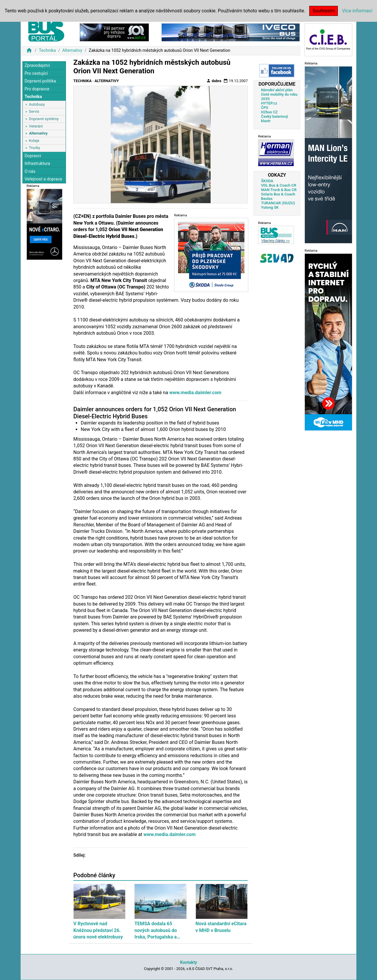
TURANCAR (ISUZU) (278, 203)
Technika (47, 50)
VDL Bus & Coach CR (278, 185)
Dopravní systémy (44, 119)
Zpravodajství (37, 66)
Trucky (34, 148)
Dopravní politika (40, 81)
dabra (214, 81)
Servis (34, 111)
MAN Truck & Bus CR (279, 190)
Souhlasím (324, 11)
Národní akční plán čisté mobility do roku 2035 (279, 94)
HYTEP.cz (269, 103)
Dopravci (33, 156)
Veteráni (36, 126)
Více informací (357, 11)
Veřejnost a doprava (43, 179)
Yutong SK (270, 207)
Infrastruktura (37, 164)
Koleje (34, 141)
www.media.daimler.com (195, 393)
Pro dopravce (37, 89)
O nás (30, 171)
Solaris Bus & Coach (278, 194)
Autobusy (37, 104)
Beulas (267, 199)
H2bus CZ (269, 112)
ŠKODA (267, 181)
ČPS (264, 108)
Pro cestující (36, 73)
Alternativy (72, 50)
